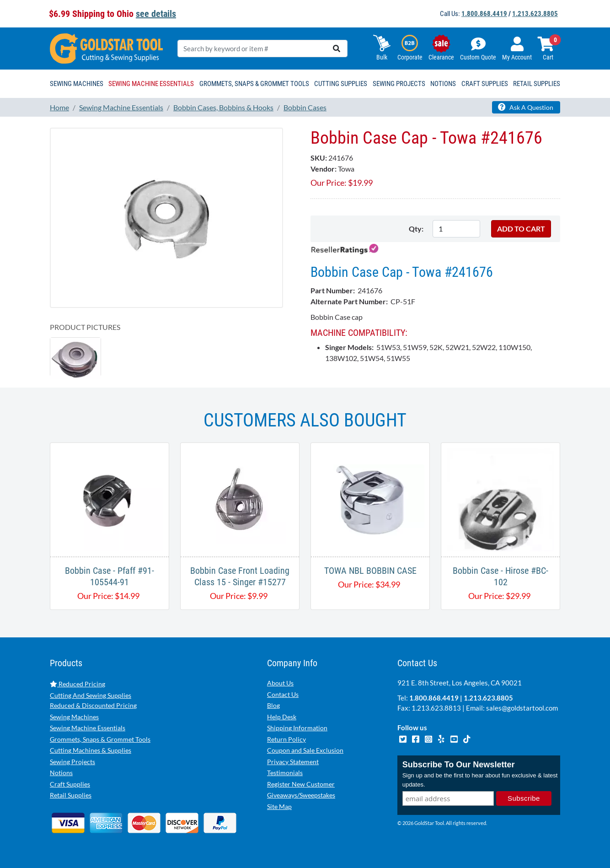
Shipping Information (297, 728)
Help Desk (282, 717)
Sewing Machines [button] (77, 84)
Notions (61, 773)
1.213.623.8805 (535, 14)
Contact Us (283, 694)
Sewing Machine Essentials (88, 728)
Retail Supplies (71, 795)
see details (156, 14)
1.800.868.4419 (484, 14)
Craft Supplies (70, 784)
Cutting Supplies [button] (341, 84)
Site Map (279, 806)
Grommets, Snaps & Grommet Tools (100, 739)
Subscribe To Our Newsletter (459, 765)
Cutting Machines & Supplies (91, 750)
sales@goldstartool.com (522, 708)
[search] (337, 49)
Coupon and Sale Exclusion (305, 750)
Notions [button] (443, 84)
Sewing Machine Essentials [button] (151, 84)
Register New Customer (301, 784)
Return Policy (286, 739)
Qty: (416, 229)
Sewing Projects (72, 762)
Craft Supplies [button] (485, 84)
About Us (280, 683)
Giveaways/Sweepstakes (301, 795)
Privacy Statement (293, 762)
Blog (273, 705)
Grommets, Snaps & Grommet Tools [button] (254, 84)
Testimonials (285, 773)
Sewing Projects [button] (399, 84)
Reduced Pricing (78, 684)
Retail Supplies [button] (537, 84)
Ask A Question (526, 107)
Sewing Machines (74, 717)
